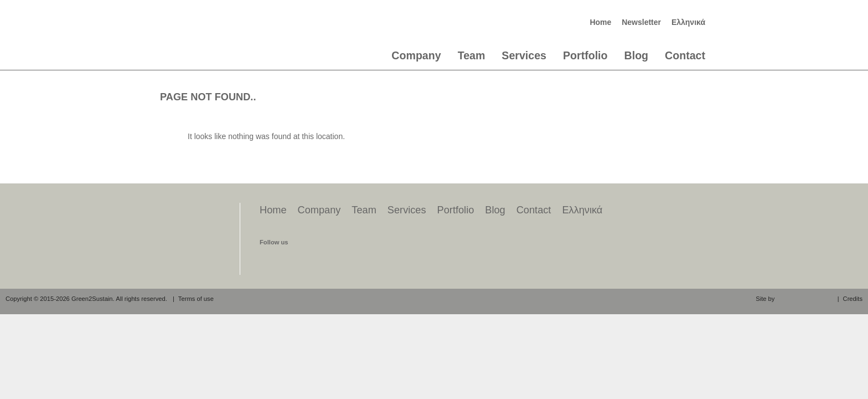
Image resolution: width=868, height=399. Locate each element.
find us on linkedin (311, 262)
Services (524, 55)
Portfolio (585, 55)
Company (416, 55)
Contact (685, 55)
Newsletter (641, 22)
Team (472, 55)
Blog (637, 55)
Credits (853, 299)
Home (600, 22)
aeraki (804, 298)
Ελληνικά (688, 22)
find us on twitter (290, 262)
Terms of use (196, 299)
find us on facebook (269, 262)
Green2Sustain (206, 31)
